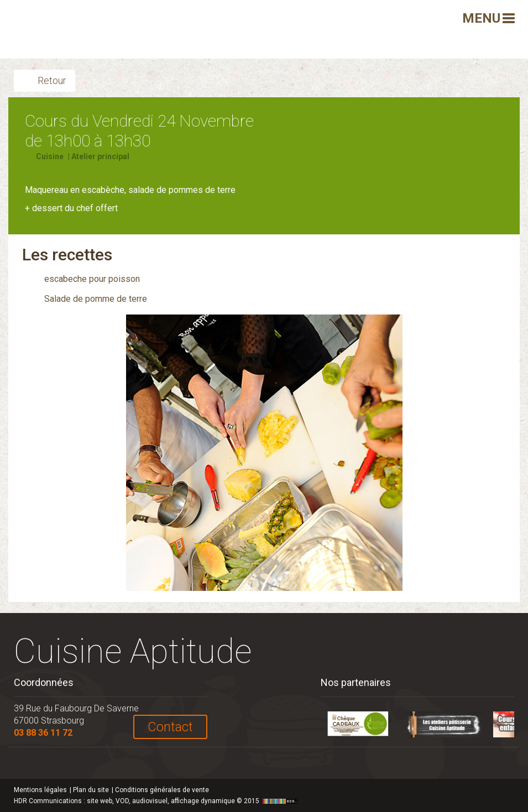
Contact (170, 727)
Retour (52, 80)
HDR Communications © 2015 (157, 801)
